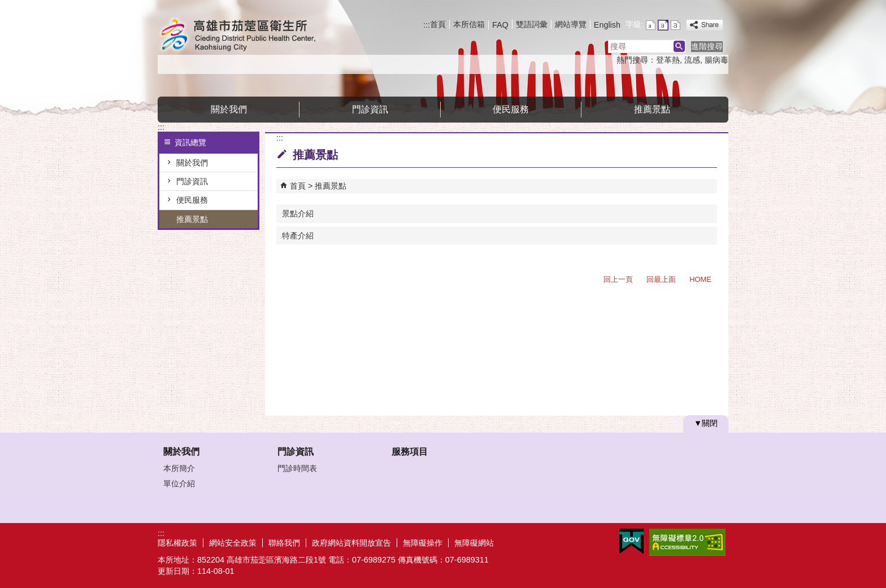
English (607, 25)
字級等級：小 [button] (651, 25)
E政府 (631, 541)
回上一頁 (618, 279)
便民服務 (511, 109)
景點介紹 (298, 214)
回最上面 (661, 279)
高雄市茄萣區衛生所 (253, 36)
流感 (692, 60)
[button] (679, 46)
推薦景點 (652, 109)
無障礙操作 (423, 543)
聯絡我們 (284, 543)
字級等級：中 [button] (663, 25)
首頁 (438, 24)
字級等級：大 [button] (676, 25)
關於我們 (229, 109)
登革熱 (668, 60)
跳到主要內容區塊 (6, 6)
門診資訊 (370, 109)
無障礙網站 (474, 543)
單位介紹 (179, 484)
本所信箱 (469, 24)
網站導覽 (571, 24)
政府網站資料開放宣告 (351, 543)
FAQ (500, 25)
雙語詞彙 (532, 24)
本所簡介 (179, 468)
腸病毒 (716, 60)
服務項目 (410, 452)
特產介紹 (298, 236)
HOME (700, 279)
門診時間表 (297, 468)
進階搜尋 (707, 46)
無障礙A (687, 542)
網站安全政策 (233, 543)
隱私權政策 (177, 543)
